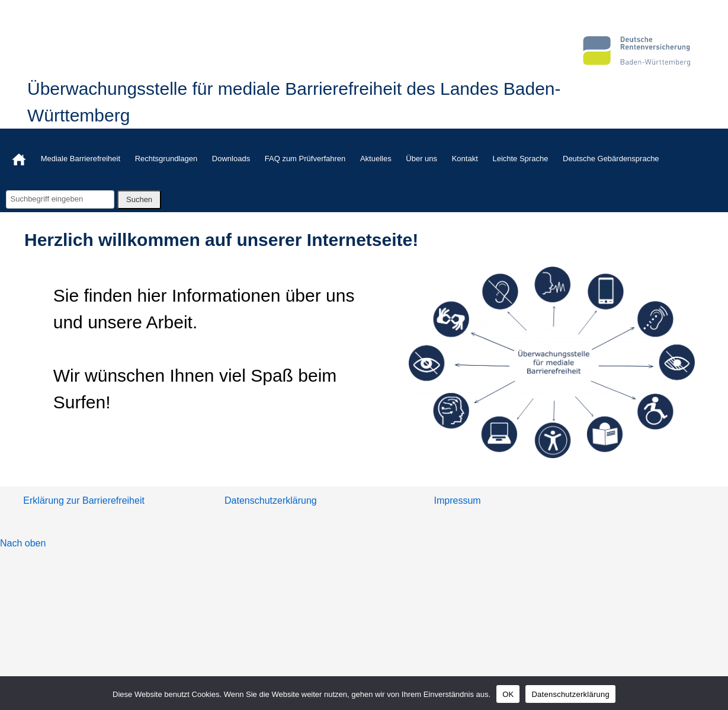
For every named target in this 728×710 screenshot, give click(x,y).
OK (508, 694)
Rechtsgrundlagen (166, 159)
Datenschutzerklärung (271, 500)
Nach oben (23, 543)
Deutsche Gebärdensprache (611, 159)
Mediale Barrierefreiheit (81, 159)
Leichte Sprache (520, 159)
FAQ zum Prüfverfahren (305, 159)
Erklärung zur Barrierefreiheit (84, 500)
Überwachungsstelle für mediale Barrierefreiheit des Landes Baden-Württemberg (294, 102)
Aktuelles (376, 159)
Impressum (458, 500)
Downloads (231, 159)
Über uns (421, 159)
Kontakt (465, 159)
